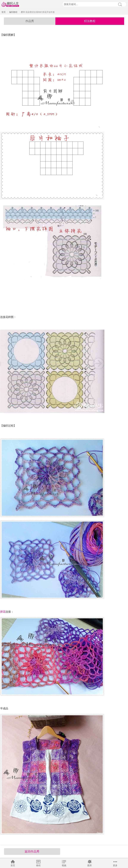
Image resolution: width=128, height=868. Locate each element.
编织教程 (13, 12)
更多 (115, 865)
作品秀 (30, 21)
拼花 (3, 612)
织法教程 (90, 21)
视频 (64, 865)
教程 (38, 865)
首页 (13, 865)
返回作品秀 (32, 851)
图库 (90, 865)
